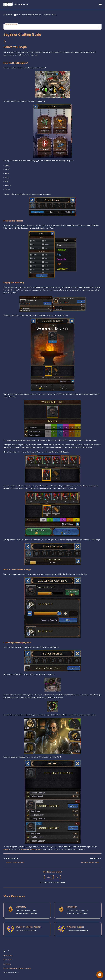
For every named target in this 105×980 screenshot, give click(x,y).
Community (21, 907)
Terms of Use (8, 960)
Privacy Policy (8, 956)
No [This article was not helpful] (57, 877)
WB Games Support (75, 927)
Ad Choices (7, 964)
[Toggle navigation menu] (100, 4)
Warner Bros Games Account (28, 927)
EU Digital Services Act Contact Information (17, 968)
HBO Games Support (11, 15)
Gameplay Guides (50, 15)
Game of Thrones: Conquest (31, 15)
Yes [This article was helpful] (48, 877)
